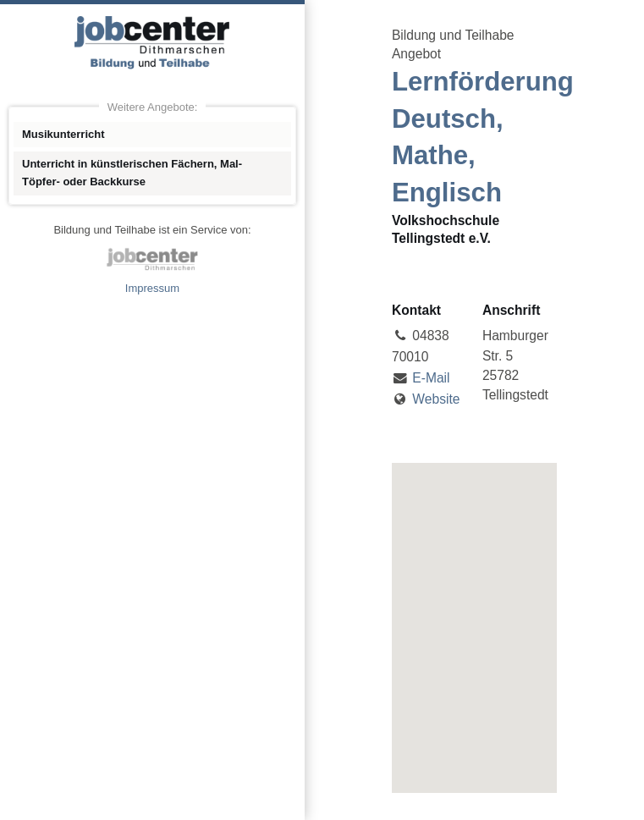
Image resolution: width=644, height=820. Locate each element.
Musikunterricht (63, 134)
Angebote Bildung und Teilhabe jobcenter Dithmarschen (152, 42)
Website (436, 399)
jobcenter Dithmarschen (152, 259)
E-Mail (431, 378)
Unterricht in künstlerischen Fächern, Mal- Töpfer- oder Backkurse (132, 173)
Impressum (152, 288)
